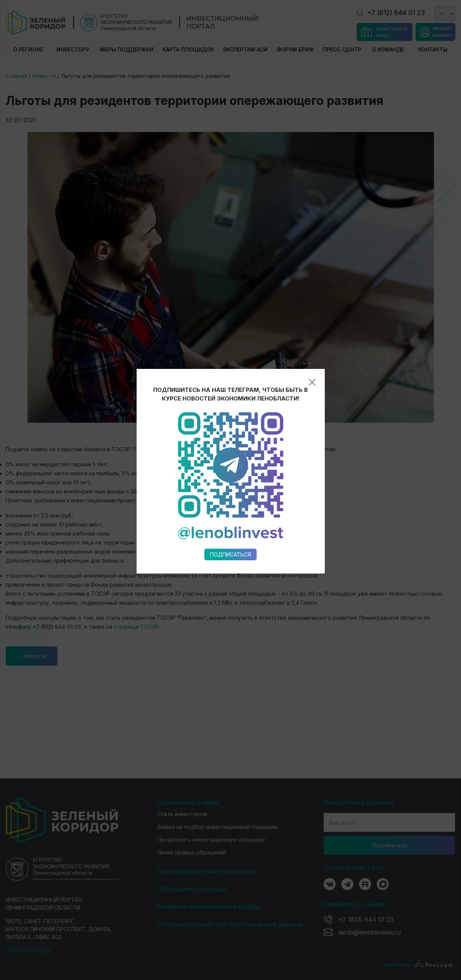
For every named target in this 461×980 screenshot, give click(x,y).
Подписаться (230, 554)
